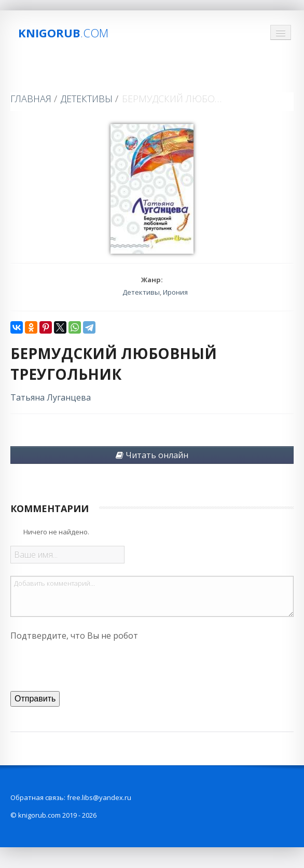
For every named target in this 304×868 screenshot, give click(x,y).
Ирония (175, 292)
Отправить (35, 699)
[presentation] (89, 665)
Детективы (87, 99)
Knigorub (63, 33)
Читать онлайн (152, 455)
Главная (31, 99)
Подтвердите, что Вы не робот (74, 636)
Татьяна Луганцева (51, 397)
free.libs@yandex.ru (99, 797)
